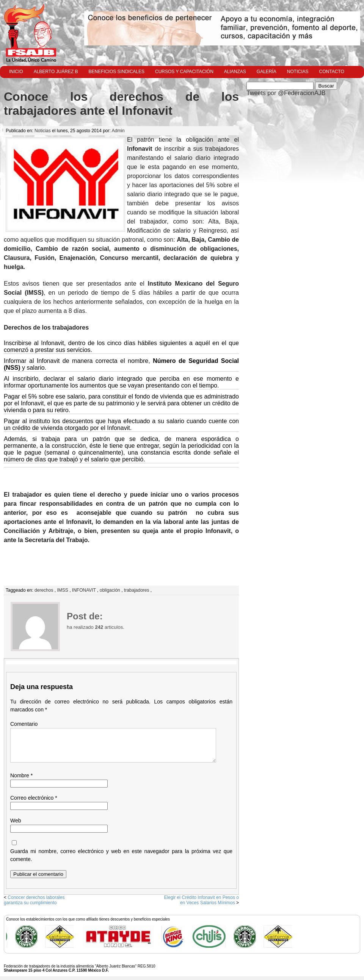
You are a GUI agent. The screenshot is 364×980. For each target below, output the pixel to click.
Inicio (16, 72)
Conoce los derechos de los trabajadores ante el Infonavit (121, 104)
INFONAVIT (84, 590)
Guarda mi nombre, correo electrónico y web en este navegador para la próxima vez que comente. (121, 855)
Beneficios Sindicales (117, 72)
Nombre (21, 775)
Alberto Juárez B (56, 72)
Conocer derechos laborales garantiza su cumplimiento (34, 900)
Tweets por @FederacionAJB (286, 93)
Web (16, 821)
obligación (110, 590)
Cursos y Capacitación (184, 72)
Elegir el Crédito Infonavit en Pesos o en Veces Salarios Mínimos (202, 900)
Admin (118, 131)
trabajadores (137, 590)
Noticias (298, 72)
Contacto (332, 72)
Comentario (24, 724)
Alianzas (235, 72)
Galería (267, 72)
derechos (44, 590)
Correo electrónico (34, 798)
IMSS (62, 590)
